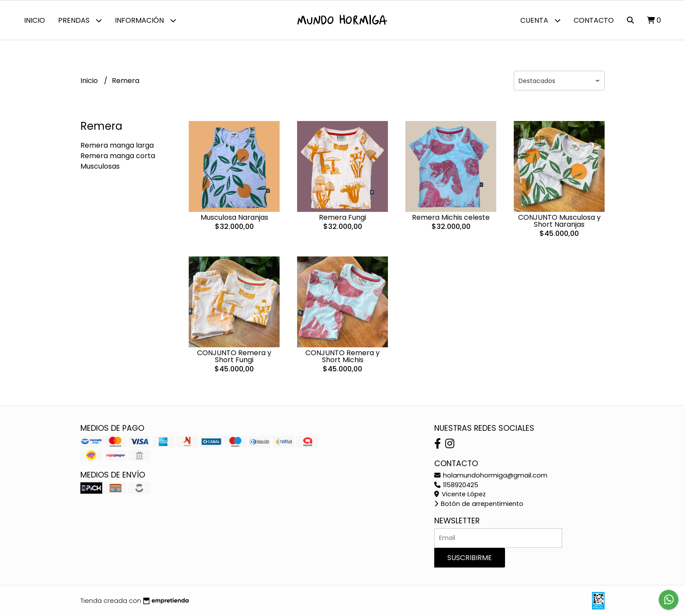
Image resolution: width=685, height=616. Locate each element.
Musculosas (100, 166)
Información (145, 20)
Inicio (35, 20)
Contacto (594, 20)
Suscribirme (470, 558)
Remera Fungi (342, 217)
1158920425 (456, 485)
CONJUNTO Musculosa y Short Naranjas (559, 221)
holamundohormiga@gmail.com (491, 475)
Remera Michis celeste (451, 217)
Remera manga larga (117, 145)
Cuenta (540, 20)
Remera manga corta (118, 156)
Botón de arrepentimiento (479, 504)
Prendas (80, 20)
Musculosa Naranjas (234, 217)
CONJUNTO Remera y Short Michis (342, 356)
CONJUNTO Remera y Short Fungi (234, 356)
